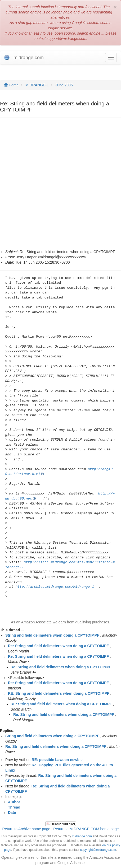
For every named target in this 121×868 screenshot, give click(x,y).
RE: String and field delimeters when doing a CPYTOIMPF (59, 693)
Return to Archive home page (26, 829)
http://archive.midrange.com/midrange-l (55, 587)
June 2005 (64, 85)
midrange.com (82, 836)
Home (11, 85)
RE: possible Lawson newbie (57, 760)
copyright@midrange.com (98, 850)
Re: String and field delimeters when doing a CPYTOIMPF (58, 646)
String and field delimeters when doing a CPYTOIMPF (52, 635)
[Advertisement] (60, 186)
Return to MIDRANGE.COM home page (86, 829)
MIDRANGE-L (37, 85)
